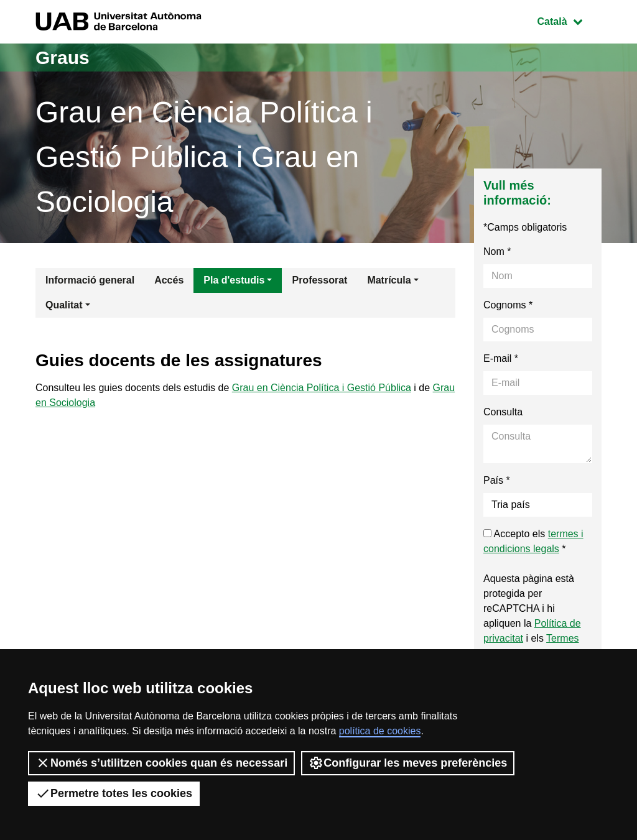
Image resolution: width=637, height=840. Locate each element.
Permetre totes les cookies (114, 793)
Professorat (319, 280)
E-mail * (501, 358)
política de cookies (380, 731)
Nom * (497, 252)
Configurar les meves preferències (408, 763)
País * (497, 480)
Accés (169, 280)
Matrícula (389, 280)
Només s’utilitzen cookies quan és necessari (161, 763)
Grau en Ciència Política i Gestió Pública (322, 388)
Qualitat (64, 305)
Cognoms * (508, 305)
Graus (63, 58)
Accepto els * (533, 541)
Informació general (90, 280)
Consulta (503, 412)
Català (569, 20)
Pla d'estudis (234, 280)
